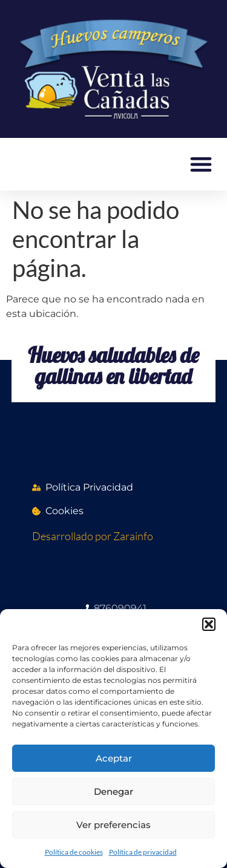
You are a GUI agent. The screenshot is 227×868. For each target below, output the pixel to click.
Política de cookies (74, 852)
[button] (209, 624)
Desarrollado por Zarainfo (93, 536)
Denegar (113, 791)
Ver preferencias (113, 825)
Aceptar (114, 758)
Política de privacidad (143, 852)
